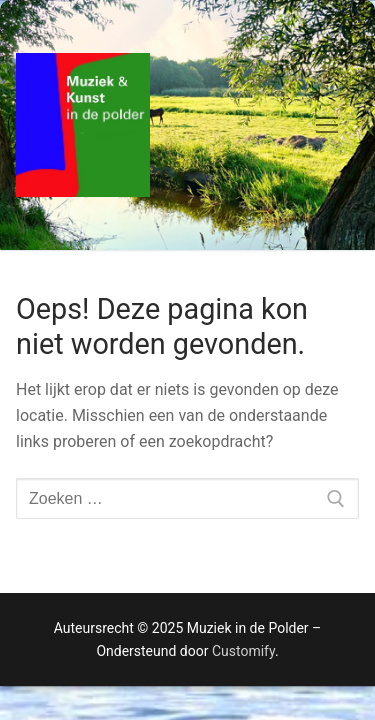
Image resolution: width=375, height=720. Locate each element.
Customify (243, 651)
